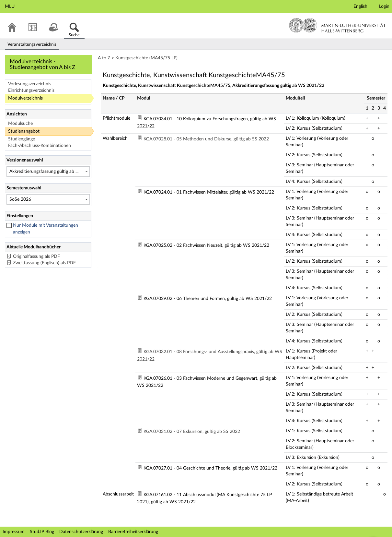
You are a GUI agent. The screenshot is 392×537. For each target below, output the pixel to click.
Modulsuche (20, 124)
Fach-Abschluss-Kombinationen (40, 146)
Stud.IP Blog (42, 532)
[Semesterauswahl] (48, 199)
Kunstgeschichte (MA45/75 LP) (146, 58)
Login (384, 6)
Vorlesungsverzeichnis (30, 84)
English (360, 6)
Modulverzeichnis (25, 98)
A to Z (104, 58)
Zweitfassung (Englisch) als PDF (44, 263)
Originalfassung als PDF (36, 257)
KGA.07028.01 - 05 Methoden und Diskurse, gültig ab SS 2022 (206, 139)
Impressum (14, 532)
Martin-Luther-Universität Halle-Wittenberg (337, 25)
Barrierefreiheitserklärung (133, 532)
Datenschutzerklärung (81, 532)
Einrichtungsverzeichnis (31, 90)
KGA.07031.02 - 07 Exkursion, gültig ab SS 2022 (192, 432)
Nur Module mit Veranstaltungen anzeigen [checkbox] (46, 229)
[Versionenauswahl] (48, 172)
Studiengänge (22, 139)
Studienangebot (24, 131)
